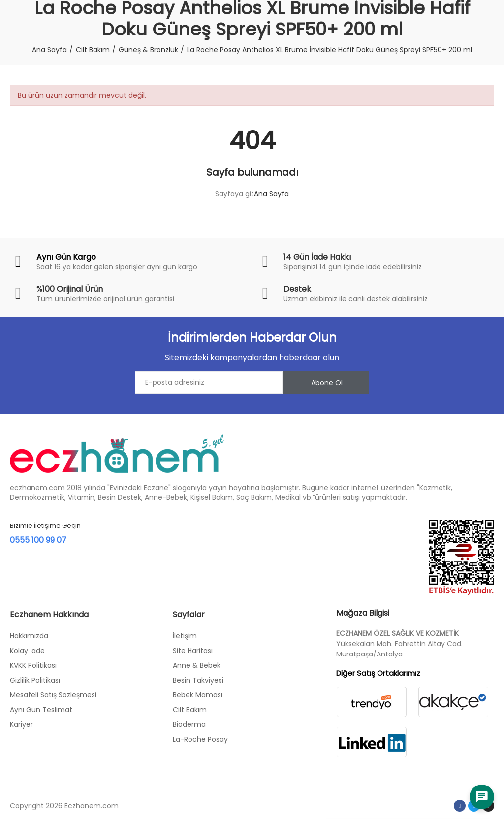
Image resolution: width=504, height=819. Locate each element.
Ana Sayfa (271, 194)
